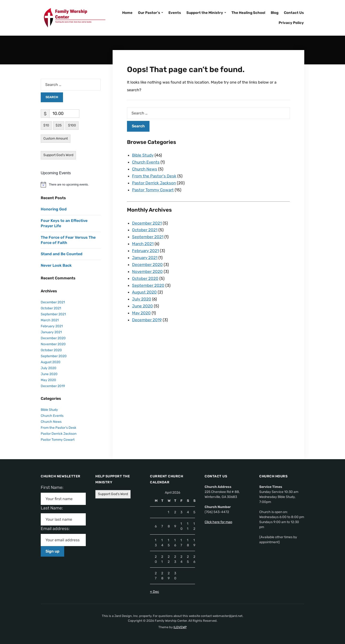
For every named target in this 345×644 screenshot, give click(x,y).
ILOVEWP (180, 627)
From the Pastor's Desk (154, 176)
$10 (46, 125)
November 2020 (147, 271)
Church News (145, 169)
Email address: (57, 529)
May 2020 (141, 313)
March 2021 (143, 244)
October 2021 (145, 230)
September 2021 (148, 237)
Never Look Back (56, 265)
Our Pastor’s (149, 13)
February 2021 (145, 251)
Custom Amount (56, 138)
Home (127, 13)
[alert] (71, 185)
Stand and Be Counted (62, 254)
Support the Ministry (205, 13)
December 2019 (147, 320)
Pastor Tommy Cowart (153, 190)
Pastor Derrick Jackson (154, 183)
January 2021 (145, 258)
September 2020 (148, 285)
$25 (59, 125)
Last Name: (53, 508)
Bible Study (143, 155)
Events (175, 13)
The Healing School (248, 13)
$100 (72, 125)
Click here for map (218, 522)
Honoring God (54, 209)
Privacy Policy (291, 23)
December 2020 (147, 265)
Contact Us (294, 13)
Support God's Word (58, 155)
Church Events (146, 162)
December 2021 (147, 223)
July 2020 (142, 299)
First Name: (54, 487)
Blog (275, 13)
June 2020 (142, 306)
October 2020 (145, 278)
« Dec (155, 592)
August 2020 (144, 292)
